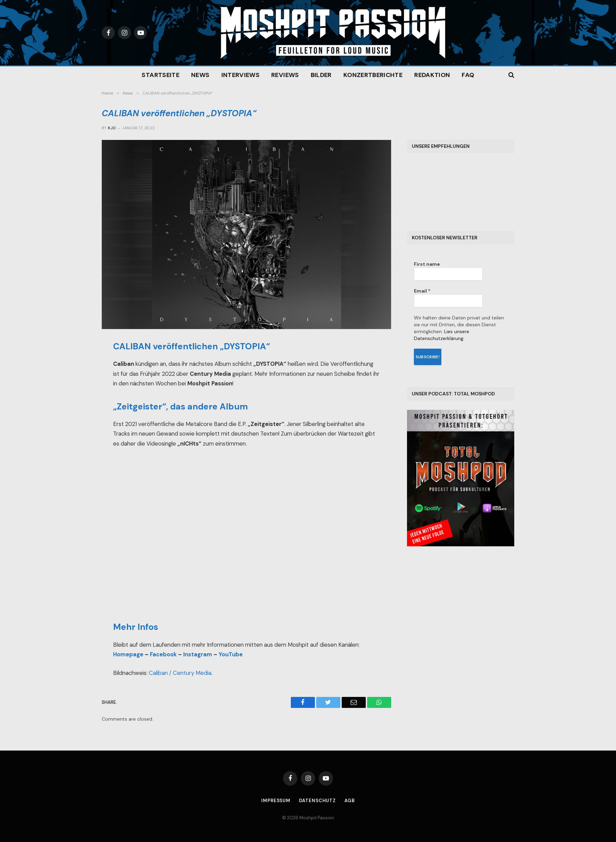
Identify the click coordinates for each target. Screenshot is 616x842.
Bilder (321, 75)
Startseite (161, 75)
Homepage (128, 654)
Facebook (163, 654)
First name (427, 264)
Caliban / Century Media (180, 673)
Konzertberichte (373, 75)
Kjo (112, 128)
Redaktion (432, 75)
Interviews (241, 75)
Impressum (276, 801)
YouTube (231, 654)
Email (422, 291)
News (200, 75)
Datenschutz (317, 801)
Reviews (285, 75)
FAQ (468, 75)
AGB (350, 801)
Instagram (198, 654)
